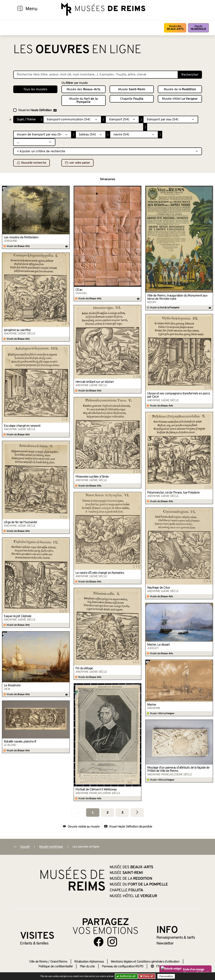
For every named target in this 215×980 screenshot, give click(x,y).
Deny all (148, 976)
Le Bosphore (12, 685)
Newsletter (165, 943)
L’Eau (79, 290)
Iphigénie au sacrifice (17, 330)
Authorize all (126, 976)
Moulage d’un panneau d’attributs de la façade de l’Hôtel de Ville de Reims (178, 769)
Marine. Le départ (158, 645)
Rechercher (190, 75)
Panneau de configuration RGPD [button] (123, 967)
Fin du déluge (84, 668)
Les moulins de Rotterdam (21, 238)
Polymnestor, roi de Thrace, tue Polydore (173, 493)
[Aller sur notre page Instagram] (112, 942)
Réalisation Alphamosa (89, 962)
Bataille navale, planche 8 (20, 742)
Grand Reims (59, 962)
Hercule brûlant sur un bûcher (95, 382)
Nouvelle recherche (32, 163)
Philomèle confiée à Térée (92, 477)
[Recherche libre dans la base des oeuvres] (96, 75)
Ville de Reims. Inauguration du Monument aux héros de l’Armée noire (177, 297)
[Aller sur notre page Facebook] (99, 942)
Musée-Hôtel (180, 99)
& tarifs (176, 938)
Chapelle (132, 99)
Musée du (84, 101)
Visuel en (37, 110)
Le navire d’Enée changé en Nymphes (100, 573)
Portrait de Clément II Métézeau (96, 790)
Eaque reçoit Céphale (18, 616)
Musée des (175, 28)
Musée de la (180, 89)
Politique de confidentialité (56, 967)
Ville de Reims (38, 962)
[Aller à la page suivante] (137, 812)
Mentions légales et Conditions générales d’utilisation (145, 962)
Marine (152, 705)
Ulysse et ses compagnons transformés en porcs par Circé (179, 395)
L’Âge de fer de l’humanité (20, 522)
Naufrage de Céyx (158, 588)
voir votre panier (77, 163)
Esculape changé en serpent (22, 426)
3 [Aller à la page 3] (122, 813)
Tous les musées (35, 89)
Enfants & (34, 943)
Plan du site (87, 967)
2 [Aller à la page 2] (107, 813)
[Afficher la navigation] (20, 9)
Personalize (166, 976)
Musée (198, 28)
